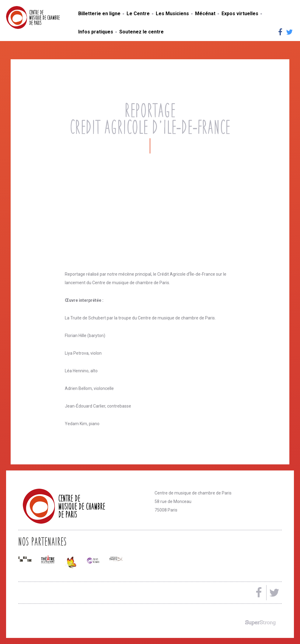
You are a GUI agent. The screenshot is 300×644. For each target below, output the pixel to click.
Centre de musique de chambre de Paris (47, 17)
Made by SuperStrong (260, 623)
